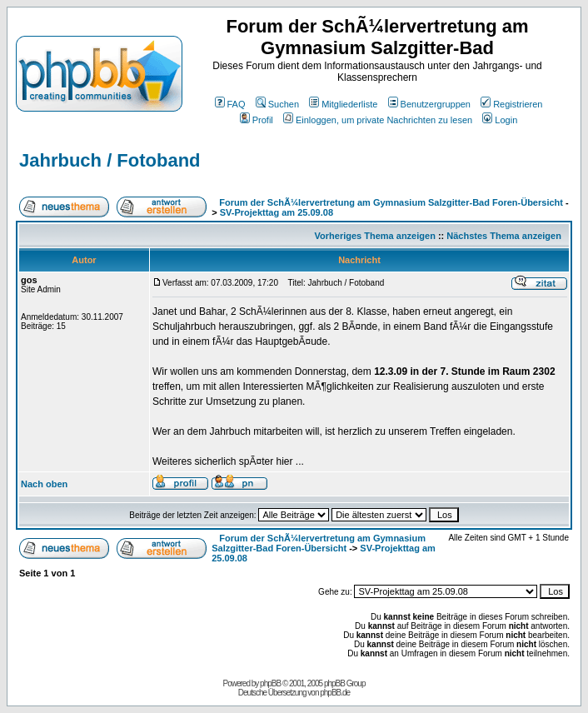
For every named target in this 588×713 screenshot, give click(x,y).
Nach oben (44, 484)
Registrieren (511, 104)
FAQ (230, 104)
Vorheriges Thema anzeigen (375, 236)
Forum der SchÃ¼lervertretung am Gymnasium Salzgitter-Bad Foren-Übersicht (391, 202)
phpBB (270, 683)
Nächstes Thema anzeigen (504, 236)
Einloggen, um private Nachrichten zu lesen (378, 120)
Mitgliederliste (343, 104)
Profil (257, 120)
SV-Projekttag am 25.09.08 (277, 212)
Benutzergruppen (429, 104)
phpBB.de (335, 693)
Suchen (277, 104)
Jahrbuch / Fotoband (110, 160)
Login (500, 120)
